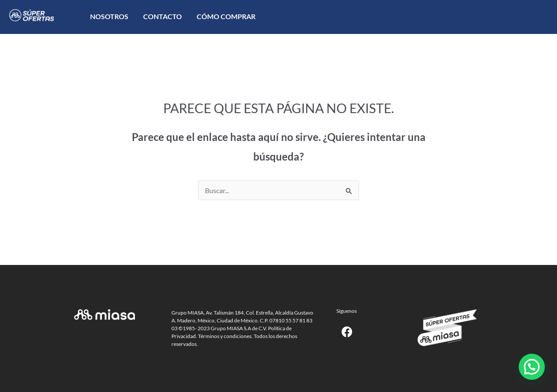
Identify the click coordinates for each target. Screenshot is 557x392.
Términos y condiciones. (225, 336)
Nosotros (109, 16)
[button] (532, 367)
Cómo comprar (226, 16)
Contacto (163, 16)
